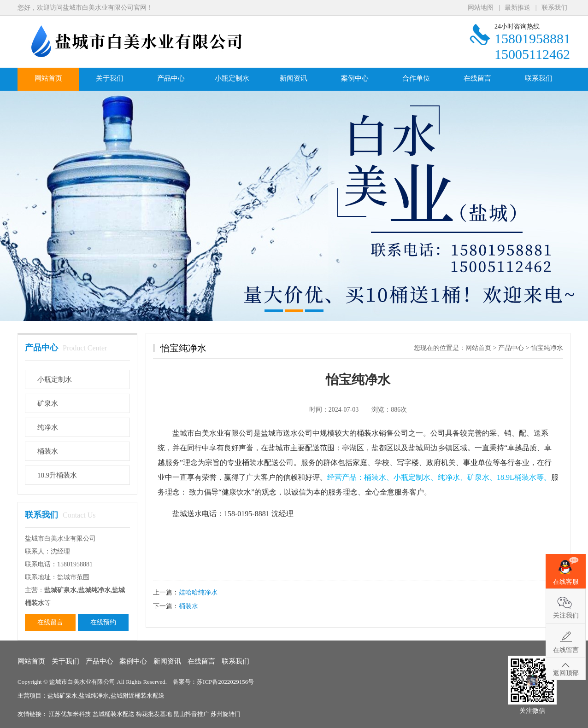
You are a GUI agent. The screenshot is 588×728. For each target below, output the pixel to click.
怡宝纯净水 (547, 348)
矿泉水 (48, 403)
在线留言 (477, 78)
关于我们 (110, 78)
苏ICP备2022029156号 (225, 682)
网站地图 (481, 8)
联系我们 (554, 8)
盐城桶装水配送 (114, 714)
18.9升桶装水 (57, 475)
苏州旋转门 (226, 714)
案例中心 (355, 78)
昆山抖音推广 (192, 714)
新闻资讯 (294, 78)
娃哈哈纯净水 (198, 592)
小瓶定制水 (232, 78)
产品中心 (171, 78)
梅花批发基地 (155, 714)
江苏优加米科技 (71, 714)
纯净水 (48, 427)
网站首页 (48, 78)
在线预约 (103, 622)
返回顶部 (566, 673)
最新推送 (517, 8)
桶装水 (48, 451)
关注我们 (566, 615)
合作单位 (416, 78)
